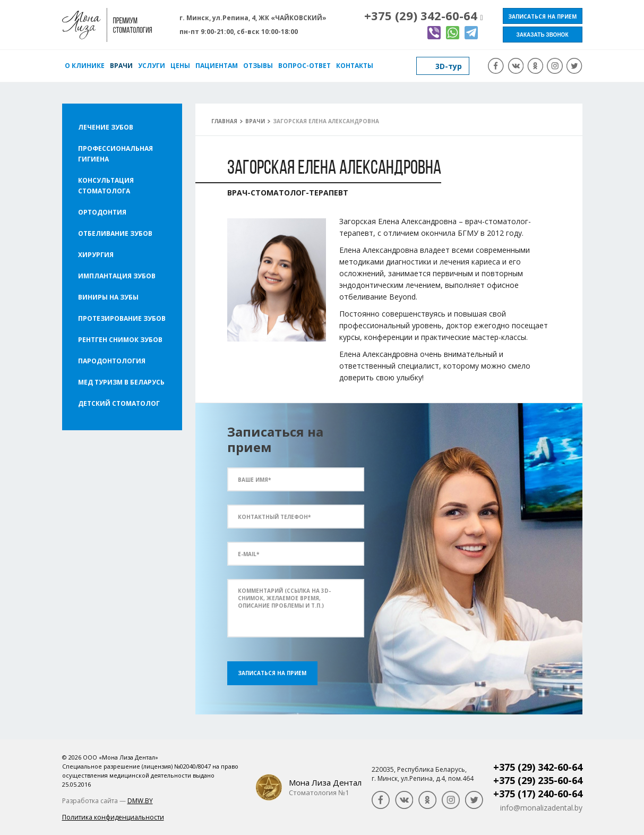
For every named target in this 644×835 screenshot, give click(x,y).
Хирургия (96, 255)
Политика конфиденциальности (113, 817)
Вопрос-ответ (304, 66)
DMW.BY (140, 801)
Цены (180, 66)
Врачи (121, 66)
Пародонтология (112, 361)
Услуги (152, 66)
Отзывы (258, 66)
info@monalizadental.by (541, 808)
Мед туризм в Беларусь (121, 382)
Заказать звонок (543, 35)
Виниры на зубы (108, 297)
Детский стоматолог (119, 403)
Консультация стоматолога (106, 186)
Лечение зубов (106, 127)
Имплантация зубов (117, 276)
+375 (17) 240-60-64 (538, 794)
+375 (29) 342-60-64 (421, 15)
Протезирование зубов (122, 318)
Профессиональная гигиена (115, 154)
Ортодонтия (102, 212)
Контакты (355, 66)
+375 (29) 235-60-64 (538, 780)
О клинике (85, 66)
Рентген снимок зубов (120, 340)
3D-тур (449, 66)
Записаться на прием (542, 16)
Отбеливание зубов (115, 233)
